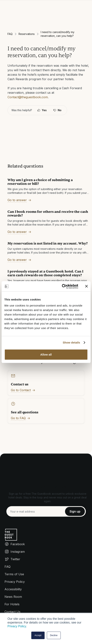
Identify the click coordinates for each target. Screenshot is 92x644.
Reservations (27, 34)
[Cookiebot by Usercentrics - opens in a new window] (62, 286)
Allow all (46, 354)
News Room (13, 597)
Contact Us (12, 612)
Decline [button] (54, 635)
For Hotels (12, 604)
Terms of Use (14, 574)
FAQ (10, 34)
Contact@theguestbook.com (28, 97)
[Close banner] (86, 286)
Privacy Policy (17, 626)
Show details (71, 342)
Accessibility (13, 589)
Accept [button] (38, 635)
